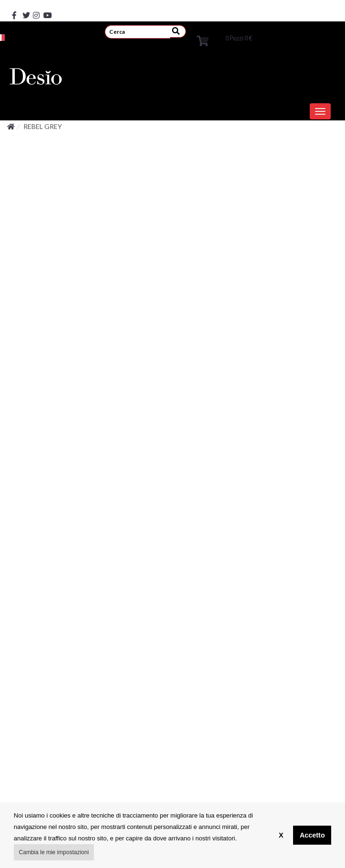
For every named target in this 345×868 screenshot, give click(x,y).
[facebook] (12, 8)
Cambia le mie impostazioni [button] (54, 852)
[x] (22, 8)
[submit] (178, 31)
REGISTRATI (81, 32)
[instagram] (33, 8)
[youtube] (43, 8)
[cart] (203, 40)
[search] (137, 32)
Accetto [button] (312, 835)
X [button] (281, 835)
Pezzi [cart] (239, 38)
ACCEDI (41, 32)
